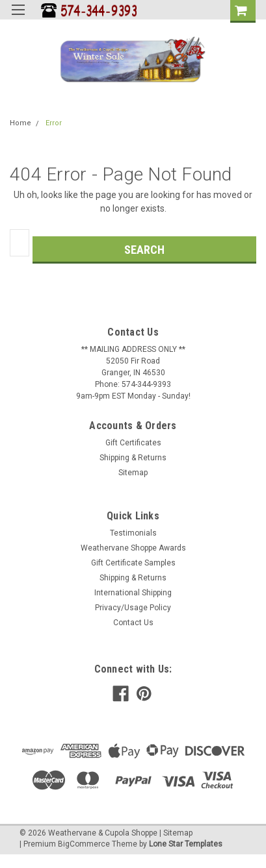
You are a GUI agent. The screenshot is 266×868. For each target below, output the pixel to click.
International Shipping (133, 593)
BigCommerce (84, 844)
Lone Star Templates (186, 844)
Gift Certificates (133, 443)
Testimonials (133, 533)
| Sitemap (176, 833)
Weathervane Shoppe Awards (133, 548)
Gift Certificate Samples (133, 563)
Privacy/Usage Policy (133, 608)
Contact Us (133, 623)
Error (54, 123)
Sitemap (133, 473)
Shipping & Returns (133, 458)
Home (20, 123)
